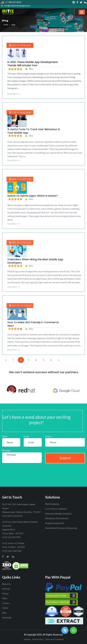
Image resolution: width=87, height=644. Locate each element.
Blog (4, 613)
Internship (7, 618)
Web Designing (52, 504)
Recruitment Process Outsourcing (61, 528)
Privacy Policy (38, 639)
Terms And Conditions (54, 639)
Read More (14, 94)
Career (5, 608)
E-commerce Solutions (56, 509)
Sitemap (27, 639)
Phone (48, 436)
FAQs (5, 598)
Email (26, 436)
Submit (65, 458)
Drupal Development (55, 523)
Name (5, 436)
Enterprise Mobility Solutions (58, 514)
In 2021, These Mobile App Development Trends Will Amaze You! (33, 64)
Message (6, 451)
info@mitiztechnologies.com (16, 6)
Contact (6, 603)
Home (6, 25)
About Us (6, 584)
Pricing (5, 594)
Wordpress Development (57, 518)
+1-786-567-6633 (11, 2)
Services (6, 589)
